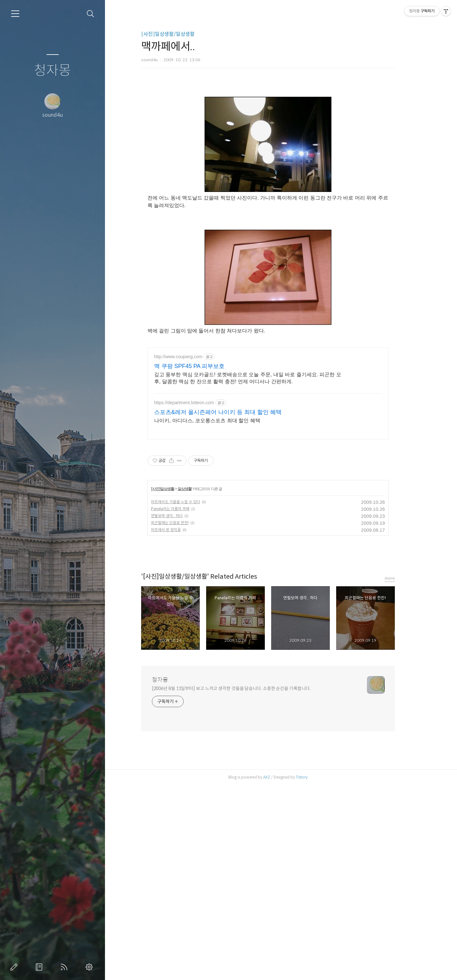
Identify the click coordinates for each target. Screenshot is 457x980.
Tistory (315, 972)
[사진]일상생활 (176, 684)
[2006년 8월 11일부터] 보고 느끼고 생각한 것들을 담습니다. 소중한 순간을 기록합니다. (244, 883)
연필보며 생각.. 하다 (180, 710)
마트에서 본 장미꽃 (179, 724)
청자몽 (52, 71)
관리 (90, 967)
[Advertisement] (281, 135)
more (403, 773)
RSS (65, 967)
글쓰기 (15, 967)
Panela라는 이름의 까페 (183, 704)
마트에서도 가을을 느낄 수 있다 (189, 697)
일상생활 (198, 684)
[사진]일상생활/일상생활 (181, 34)
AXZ (280, 972)
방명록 (40, 967)
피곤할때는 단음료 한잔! (183, 717)
